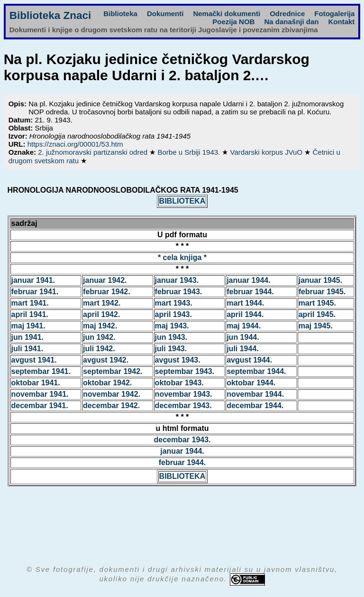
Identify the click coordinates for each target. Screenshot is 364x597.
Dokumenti (165, 14)
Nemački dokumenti (227, 14)
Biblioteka (120, 14)
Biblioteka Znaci (50, 15)
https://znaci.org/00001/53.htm (75, 144)
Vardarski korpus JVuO (268, 152)
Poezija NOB (233, 22)
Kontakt (341, 22)
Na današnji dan (291, 22)
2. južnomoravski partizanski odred (94, 152)
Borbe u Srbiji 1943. (190, 152)
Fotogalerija (334, 14)
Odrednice (287, 14)
